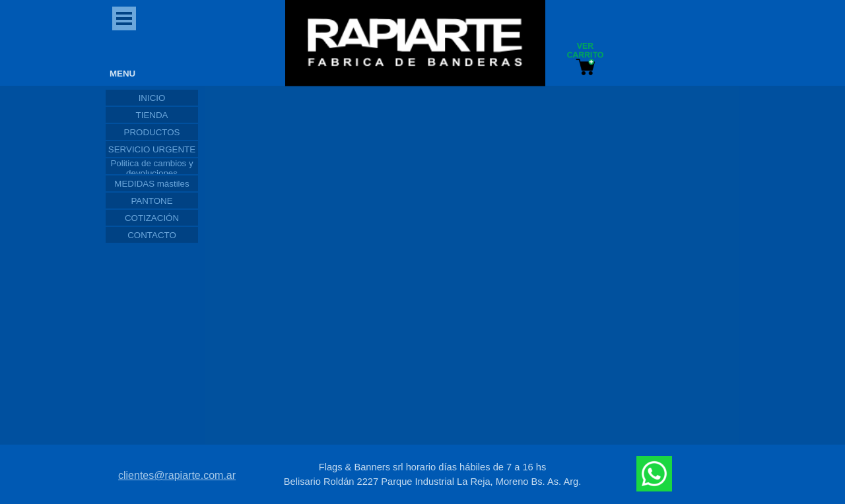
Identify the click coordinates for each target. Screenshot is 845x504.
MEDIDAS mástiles (152, 184)
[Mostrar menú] (124, 18)
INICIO (152, 98)
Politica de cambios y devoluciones (152, 168)
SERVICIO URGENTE (152, 149)
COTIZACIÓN (152, 218)
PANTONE (152, 201)
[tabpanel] (432, 474)
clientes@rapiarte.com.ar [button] (177, 475)
